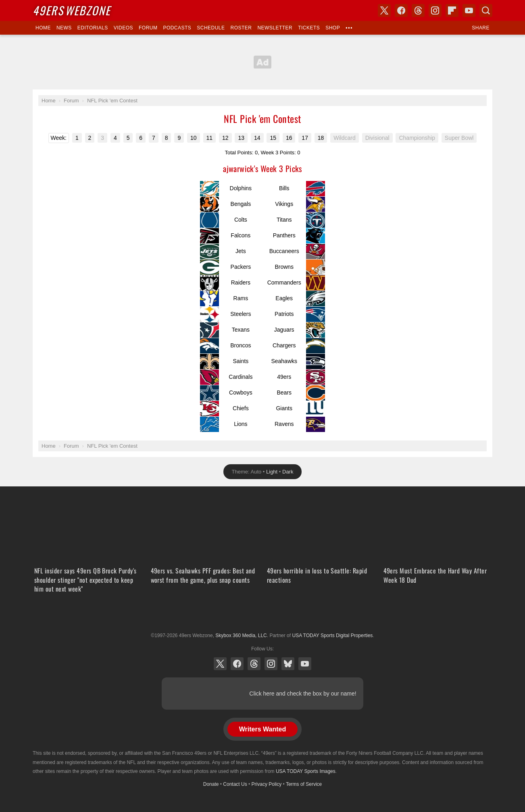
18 (321, 138)
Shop (333, 28)
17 (305, 138)
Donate (211, 784)
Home (43, 28)
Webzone (72, 10)
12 (225, 138)
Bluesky (288, 664)
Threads (254, 664)
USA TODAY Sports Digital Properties (262, 616)
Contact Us (235, 784)
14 (257, 138)
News (64, 28)
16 (289, 138)
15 (273, 138)
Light (272, 472)
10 (194, 138)
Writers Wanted (262, 729)
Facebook (237, 664)
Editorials (93, 28)
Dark (288, 472)
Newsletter (275, 28)
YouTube (305, 664)
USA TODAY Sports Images (306, 771)
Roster (241, 28)
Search (486, 10)
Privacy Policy (267, 784)
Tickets (309, 28)
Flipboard (452, 10)
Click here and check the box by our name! (303, 694)
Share (481, 28)
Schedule (211, 28)
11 (210, 138)
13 (241, 138)
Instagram (271, 664)
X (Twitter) (220, 664)
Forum (148, 28)
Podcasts (177, 28)
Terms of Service (304, 784)
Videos (123, 28)
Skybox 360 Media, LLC (241, 635)
